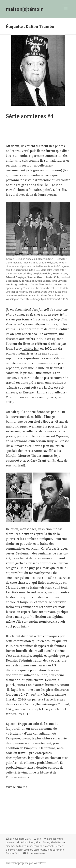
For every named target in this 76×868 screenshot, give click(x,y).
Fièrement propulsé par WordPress (26, 863)
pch (39, 839)
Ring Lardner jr (56, 850)
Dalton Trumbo (24, 846)
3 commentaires (36, 853)
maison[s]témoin (25, 9)
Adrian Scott (27, 842)
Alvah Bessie (58, 842)
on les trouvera (17, 151)
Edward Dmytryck (43, 846)
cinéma (10, 846)
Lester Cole (40, 850)
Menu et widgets (66, 13)
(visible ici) (30, 348)
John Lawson (25, 850)
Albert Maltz (42, 842)
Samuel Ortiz (13, 853)
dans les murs (55, 839)
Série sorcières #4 (30, 116)
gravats (10, 842)
